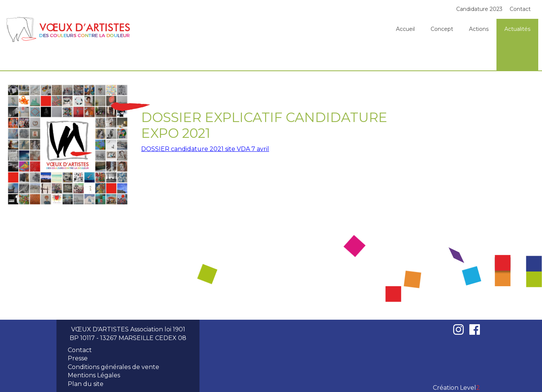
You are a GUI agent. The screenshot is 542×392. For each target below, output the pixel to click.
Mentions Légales (94, 375)
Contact (520, 9)
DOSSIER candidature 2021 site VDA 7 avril (205, 149)
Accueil (405, 29)
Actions (479, 29)
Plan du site (86, 384)
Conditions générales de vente (113, 367)
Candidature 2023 (479, 9)
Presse (78, 358)
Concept (442, 29)
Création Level (456, 388)
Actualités (517, 29)
